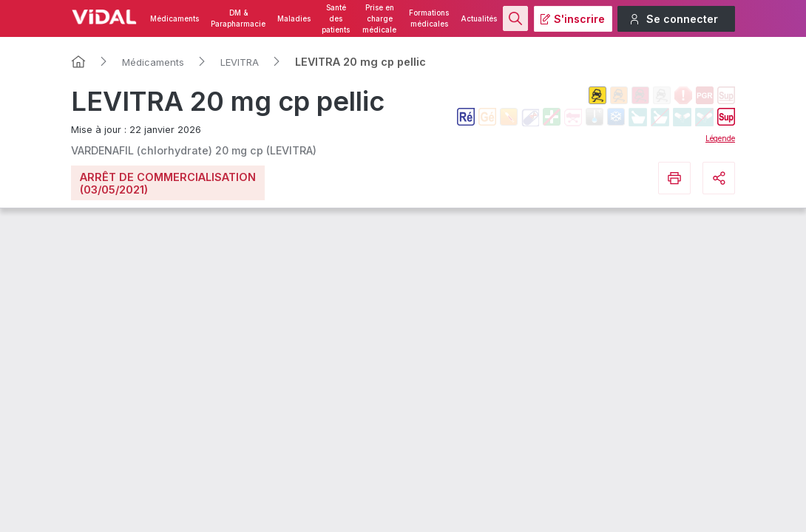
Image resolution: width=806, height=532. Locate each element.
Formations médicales (429, 18)
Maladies (294, 19)
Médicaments (175, 19)
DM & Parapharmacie (238, 18)
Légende (720, 138)
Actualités (479, 19)
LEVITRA (240, 62)
